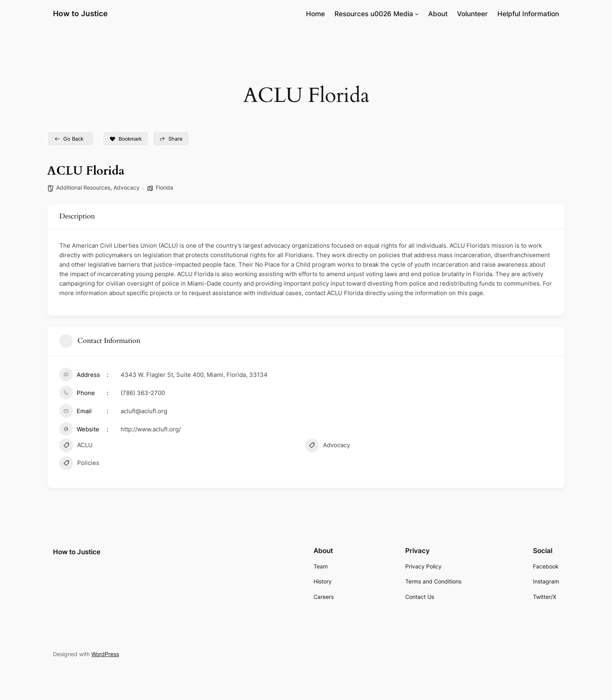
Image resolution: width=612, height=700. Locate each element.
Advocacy (127, 187)
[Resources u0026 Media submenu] (417, 14)
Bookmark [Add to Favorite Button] (126, 139)
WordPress (105, 654)
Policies (79, 464)
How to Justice (80, 13)
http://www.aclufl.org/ (151, 429)
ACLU (76, 446)
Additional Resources (83, 187)
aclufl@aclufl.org (144, 411)
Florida (164, 187)
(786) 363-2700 (143, 393)
